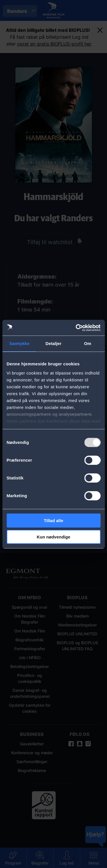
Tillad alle (53, 521)
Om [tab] (88, 343)
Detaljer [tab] (54, 343)
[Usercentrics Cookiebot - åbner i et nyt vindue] (76, 328)
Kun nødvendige (54, 537)
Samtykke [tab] (19, 343)
